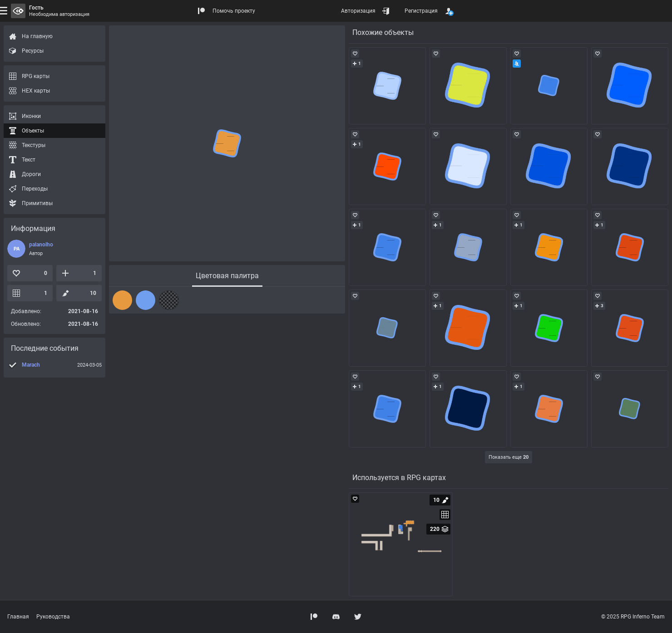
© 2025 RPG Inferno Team (633, 617)
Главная (18, 617)
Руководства (53, 617)
